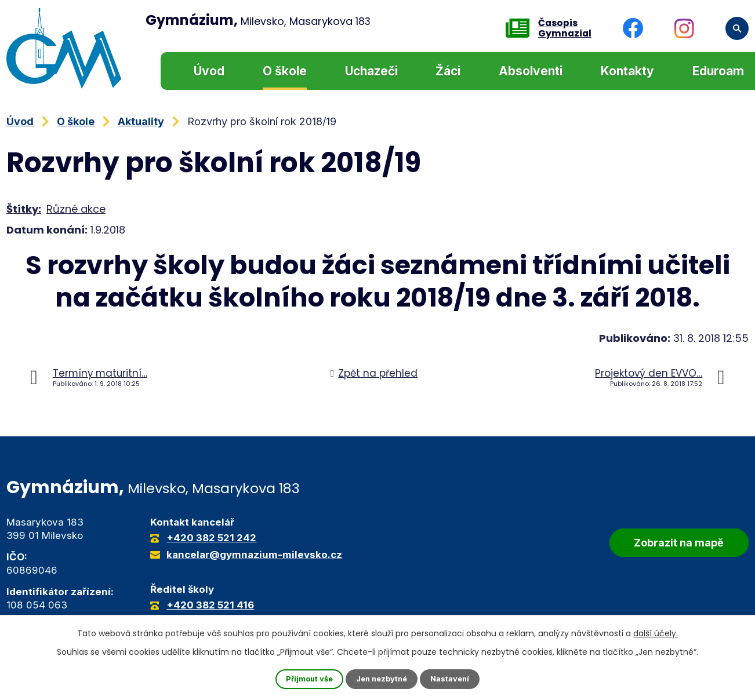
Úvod (209, 71)
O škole (285, 71)
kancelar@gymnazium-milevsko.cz (254, 555)
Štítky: (24, 209)
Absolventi (531, 71)
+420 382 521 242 (211, 538)
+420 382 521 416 (210, 605)
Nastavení (455, 679)
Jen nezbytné (382, 679)
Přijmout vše (305, 679)
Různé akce (76, 209)
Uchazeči (371, 71)
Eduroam (718, 71)
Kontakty (627, 71)
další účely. (656, 632)
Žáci (448, 71)
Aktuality (141, 121)
